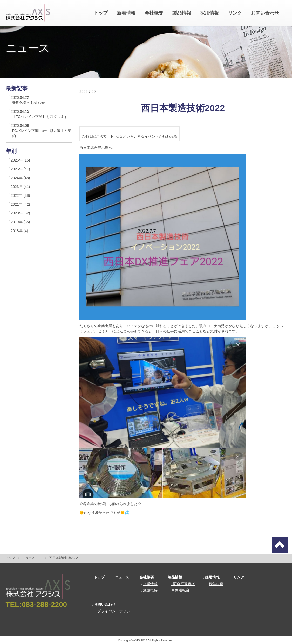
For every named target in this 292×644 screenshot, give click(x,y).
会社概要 (154, 13)
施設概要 (149, 590)
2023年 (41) (21, 187)
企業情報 (149, 584)
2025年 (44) (21, 169)
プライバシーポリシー (115, 611)
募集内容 (215, 584)
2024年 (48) (21, 178)
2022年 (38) (21, 195)
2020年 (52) (21, 213)
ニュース (29, 558)
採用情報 (209, 13)
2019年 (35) (21, 222)
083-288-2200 (44, 604)
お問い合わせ (265, 13)
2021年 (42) (21, 204)
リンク (235, 13)
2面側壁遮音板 (182, 584)
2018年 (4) (19, 231)
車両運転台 (179, 590)
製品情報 (182, 13)
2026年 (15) (21, 160)
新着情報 (126, 13)
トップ (101, 13)
